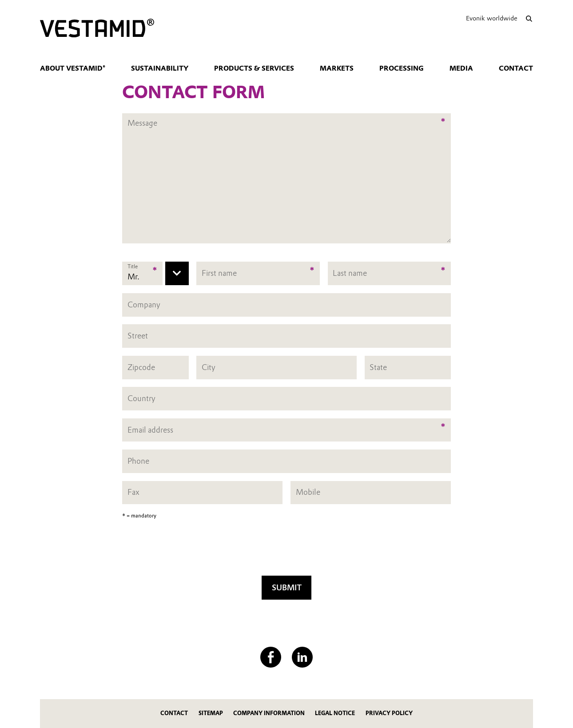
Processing (402, 68)
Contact (516, 68)
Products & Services (254, 68)
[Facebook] (271, 657)
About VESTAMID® (73, 68)
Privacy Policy (389, 713)
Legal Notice (335, 713)
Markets (337, 68)
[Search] (529, 18)
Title (133, 267)
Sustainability (160, 68)
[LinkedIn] (302, 657)
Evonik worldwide (492, 18)
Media (461, 68)
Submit (287, 587)
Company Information (269, 713)
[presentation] (286, 550)
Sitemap (211, 713)
